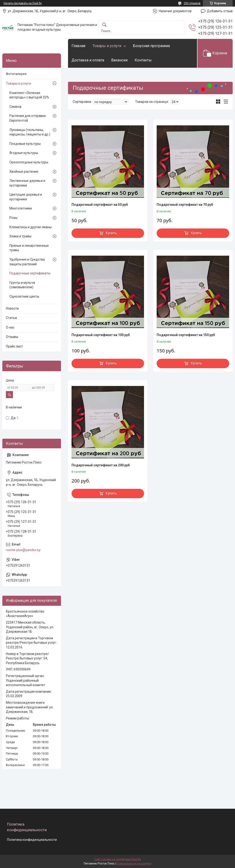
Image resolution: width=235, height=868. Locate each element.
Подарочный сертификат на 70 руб (185, 205)
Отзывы (12, 337)
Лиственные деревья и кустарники (27, 183)
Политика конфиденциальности (32, 840)
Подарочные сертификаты (30, 273)
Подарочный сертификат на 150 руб (186, 335)
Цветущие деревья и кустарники (26, 197)
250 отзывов (192, 3)
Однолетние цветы (24, 296)
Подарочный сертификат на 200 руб (101, 465)
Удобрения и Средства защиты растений (27, 262)
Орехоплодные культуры (29, 162)
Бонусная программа (151, 46)
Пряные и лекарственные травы (29, 248)
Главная (78, 46)
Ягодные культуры (24, 153)
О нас (10, 327)
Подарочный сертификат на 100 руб (101, 335)
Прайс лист (14, 346)
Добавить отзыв (220, 11)
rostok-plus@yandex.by (23, 550)
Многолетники (21, 208)
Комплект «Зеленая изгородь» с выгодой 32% (29, 95)
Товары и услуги (107, 46)
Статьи (11, 318)
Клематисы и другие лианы (30, 227)
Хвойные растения (24, 172)
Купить (111, 233)
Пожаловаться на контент (134, 864)
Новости (12, 308)
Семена (15, 107)
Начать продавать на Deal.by (23, 3)
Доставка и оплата (88, 60)
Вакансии (119, 60)
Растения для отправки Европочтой (28, 118)
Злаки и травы (20, 236)
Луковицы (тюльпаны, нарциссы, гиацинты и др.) (30, 132)
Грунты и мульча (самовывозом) (22, 285)
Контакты (143, 60)
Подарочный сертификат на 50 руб (100, 205)
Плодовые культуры (25, 144)
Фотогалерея (16, 74)
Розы (13, 218)
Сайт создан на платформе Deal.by (118, 859)
